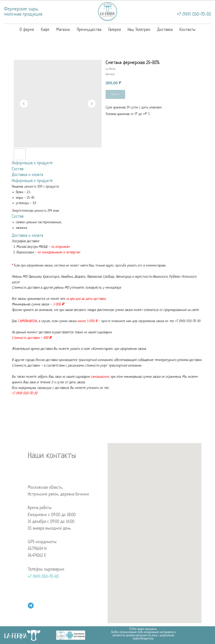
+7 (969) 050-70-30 (194, 14)
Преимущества (89, 30)
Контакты (187, 30)
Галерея (114, 30)
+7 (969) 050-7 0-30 (188, 321)
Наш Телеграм (139, 30)
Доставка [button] (165, 30)
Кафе (45, 30)
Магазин (63, 30)
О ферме (27, 30)
